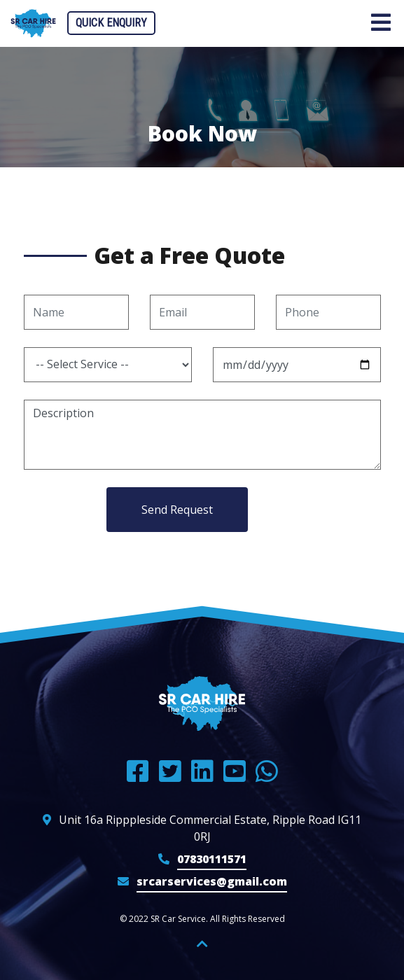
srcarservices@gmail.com (212, 881)
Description (202, 435)
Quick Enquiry (111, 23)
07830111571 (212, 859)
